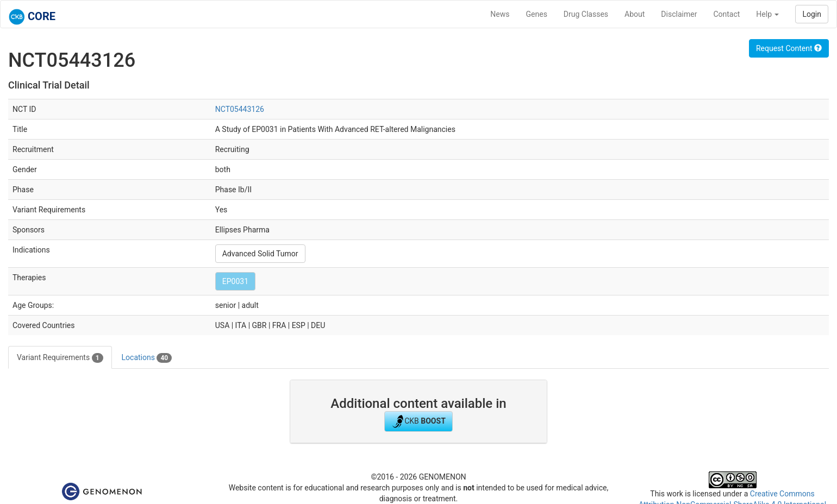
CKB (418, 421)
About (635, 14)
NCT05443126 (240, 109)
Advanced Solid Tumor (260, 254)
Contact (726, 14)
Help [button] (767, 14)
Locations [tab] (147, 358)
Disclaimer (679, 14)
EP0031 (235, 281)
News (500, 14)
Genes (537, 14)
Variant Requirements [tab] (60, 358)
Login (812, 14)
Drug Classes (586, 14)
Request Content (789, 48)
